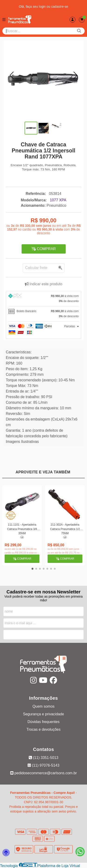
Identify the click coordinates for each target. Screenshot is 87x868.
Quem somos (43, 706)
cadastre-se (60, 7)
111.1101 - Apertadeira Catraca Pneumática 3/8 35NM (22, 529)
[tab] (43, 299)
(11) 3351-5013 (44, 758)
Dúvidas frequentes (44, 722)
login (43, 7)
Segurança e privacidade (43, 714)
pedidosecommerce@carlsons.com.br (43, 773)
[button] (12, 75)
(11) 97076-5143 (43, 765)
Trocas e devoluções (43, 729)
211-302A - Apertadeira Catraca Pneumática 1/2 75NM (65, 529)
